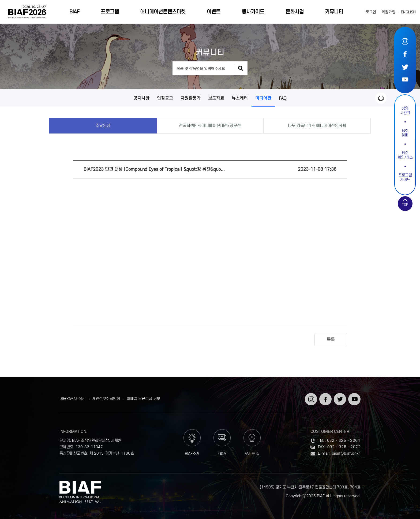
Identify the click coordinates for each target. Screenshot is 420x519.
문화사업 (295, 12)
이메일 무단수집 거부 (143, 399)
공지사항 (141, 98)
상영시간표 (405, 111)
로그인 (371, 12)
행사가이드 (253, 12)
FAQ (283, 98)
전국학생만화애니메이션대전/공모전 (210, 126)
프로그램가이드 (405, 177)
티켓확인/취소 (405, 155)
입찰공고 (165, 98)
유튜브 (405, 79)
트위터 (405, 67)
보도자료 (216, 98)
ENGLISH (408, 12)
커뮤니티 (334, 12)
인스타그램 (405, 41)
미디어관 (263, 98)
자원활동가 (191, 98)
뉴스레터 (240, 98)
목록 (331, 340)
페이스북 (405, 54)
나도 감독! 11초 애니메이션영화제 (317, 126)
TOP (405, 205)
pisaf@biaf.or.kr (346, 453)
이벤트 (214, 12)
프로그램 (110, 12)
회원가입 (388, 12)
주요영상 (103, 126)
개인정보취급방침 (106, 399)
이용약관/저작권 (72, 399)
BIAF (74, 12)
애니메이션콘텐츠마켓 (163, 12)
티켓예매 (405, 133)
